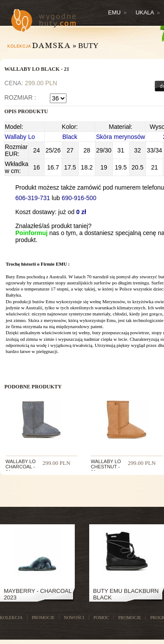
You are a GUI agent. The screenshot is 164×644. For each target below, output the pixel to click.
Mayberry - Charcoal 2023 (38, 594)
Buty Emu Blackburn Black (126, 594)
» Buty (85, 46)
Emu (117, 12)
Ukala (148, 12)
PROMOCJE (43, 618)
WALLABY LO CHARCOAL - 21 (21, 467)
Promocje (129, 618)
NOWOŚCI (74, 618)
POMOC (101, 618)
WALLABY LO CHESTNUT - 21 (106, 467)
